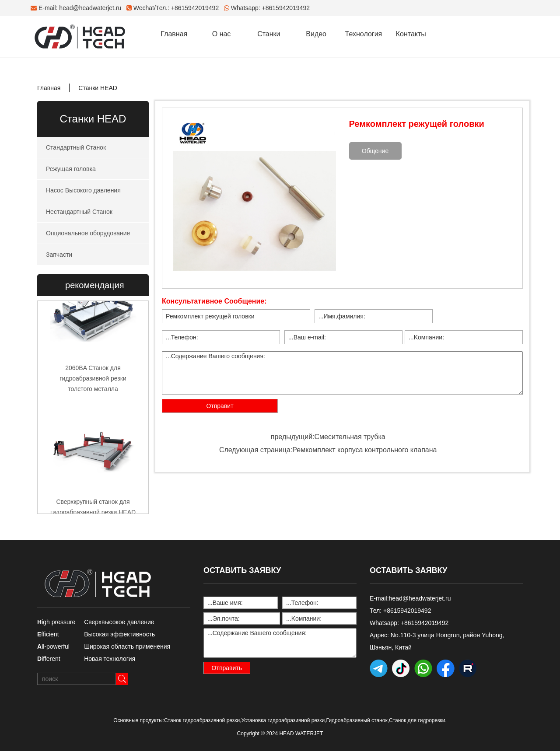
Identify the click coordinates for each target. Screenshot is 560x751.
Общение (375, 151)
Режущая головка (71, 169)
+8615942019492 (286, 8)
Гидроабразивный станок (357, 720)
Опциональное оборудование (88, 233)
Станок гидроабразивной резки (202, 720)
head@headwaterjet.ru (90, 8)
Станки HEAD (98, 88)
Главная (174, 34)
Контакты (411, 34)
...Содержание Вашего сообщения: (342, 373)
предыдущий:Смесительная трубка (328, 437)
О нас (222, 34)
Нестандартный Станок (79, 212)
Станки (269, 34)
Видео (316, 34)
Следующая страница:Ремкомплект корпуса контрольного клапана (328, 450)
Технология (364, 34)
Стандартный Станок (76, 147)
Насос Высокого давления (83, 190)
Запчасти (59, 255)
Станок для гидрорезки (417, 720)
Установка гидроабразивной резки (283, 720)
